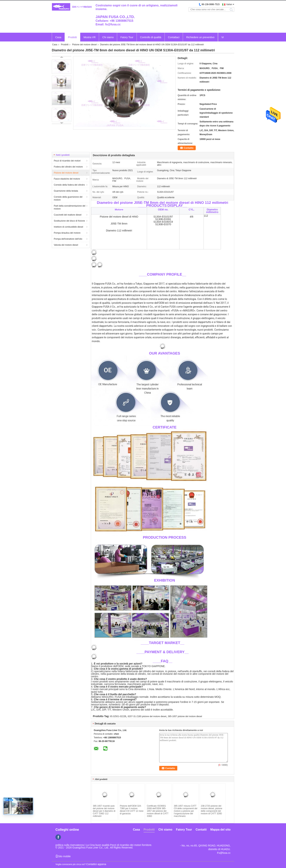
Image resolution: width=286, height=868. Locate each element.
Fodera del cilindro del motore (68, 167)
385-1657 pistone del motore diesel (185, 716)
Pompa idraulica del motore (67, 233)
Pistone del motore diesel (84, 45)
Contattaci (174, 37)
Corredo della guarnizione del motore (68, 198)
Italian (229, 4)
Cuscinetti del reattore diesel (68, 215)
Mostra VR (90, 37)
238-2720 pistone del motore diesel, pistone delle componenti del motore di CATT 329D (211, 810)
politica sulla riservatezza (70, 845)
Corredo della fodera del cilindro (69, 185)
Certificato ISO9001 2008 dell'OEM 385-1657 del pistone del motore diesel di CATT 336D (158, 811)
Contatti (201, 830)
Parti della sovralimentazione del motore (70, 207)
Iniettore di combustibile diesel (68, 227)
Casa (58, 37)
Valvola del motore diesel (66, 245)
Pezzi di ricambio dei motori (67, 161)
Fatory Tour (127, 37)
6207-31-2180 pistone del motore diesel (147, 716)
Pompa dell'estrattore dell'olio (68, 239)
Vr (223, 37)
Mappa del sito (220, 830)
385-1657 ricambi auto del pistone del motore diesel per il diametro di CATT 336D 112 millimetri (104, 811)
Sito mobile (63, 856)
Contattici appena (96, 864)
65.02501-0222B (118, 716)
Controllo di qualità (151, 37)
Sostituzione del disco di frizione (69, 221)
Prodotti (72, 37)
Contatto (189, 148)
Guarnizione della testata (66, 191)
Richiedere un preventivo (200, 37)
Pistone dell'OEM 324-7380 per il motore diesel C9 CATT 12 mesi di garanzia (132, 810)
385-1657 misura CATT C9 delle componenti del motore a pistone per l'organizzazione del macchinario (186, 811)
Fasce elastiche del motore (67, 179)
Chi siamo (108, 37)
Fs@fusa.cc (224, 853)
